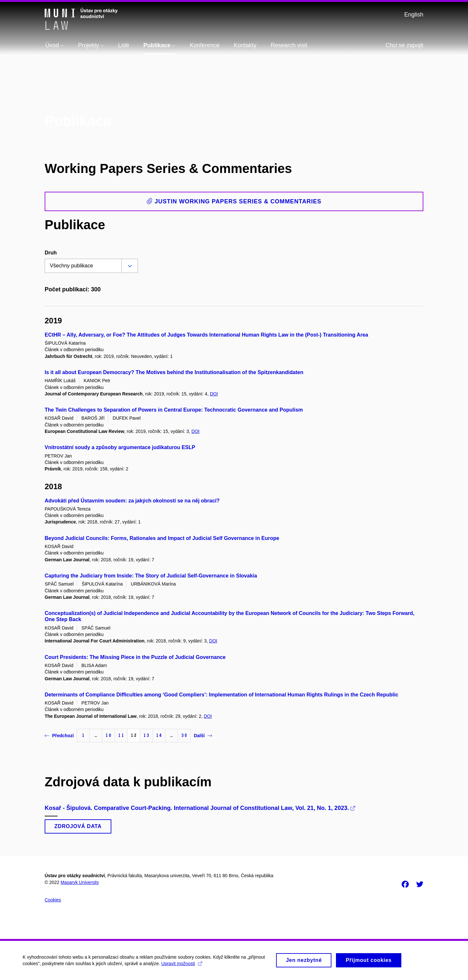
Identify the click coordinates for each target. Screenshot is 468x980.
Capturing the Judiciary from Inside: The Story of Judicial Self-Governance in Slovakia (151, 576)
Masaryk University (80, 882)
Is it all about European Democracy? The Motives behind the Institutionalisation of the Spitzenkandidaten (174, 372)
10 (108, 735)
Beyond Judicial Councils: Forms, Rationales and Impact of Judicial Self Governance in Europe (162, 538)
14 (159, 735)
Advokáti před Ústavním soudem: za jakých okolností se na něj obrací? (132, 501)
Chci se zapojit (404, 45)
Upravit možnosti (181, 966)
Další (203, 736)
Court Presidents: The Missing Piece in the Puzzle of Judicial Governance (135, 657)
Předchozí (59, 736)
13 (146, 735)
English (414, 15)
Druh (51, 253)
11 (121, 735)
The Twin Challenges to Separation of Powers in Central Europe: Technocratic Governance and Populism (174, 410)
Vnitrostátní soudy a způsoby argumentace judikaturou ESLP (120, 447)
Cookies (53, 900)
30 (184, 735)
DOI (214, 394)
